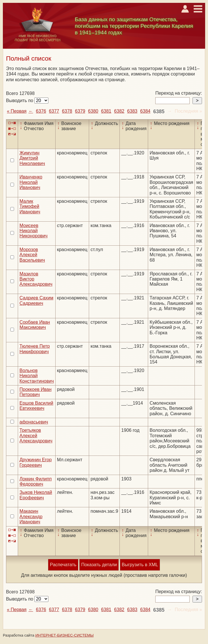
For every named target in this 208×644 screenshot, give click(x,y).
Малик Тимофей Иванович (30, 206)
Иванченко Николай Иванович (31, 182)
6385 (159, 112)
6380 (93, 111)
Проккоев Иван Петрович (36, 392)
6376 (41, 111)
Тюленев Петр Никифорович (35, 349)
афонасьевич (34, 422)
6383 (132, 111)
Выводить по (20, 101)
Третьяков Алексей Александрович (36, 436)
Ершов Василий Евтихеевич (36, 406)
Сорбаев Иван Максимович (35, 325)
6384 (145, 111)
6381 (106, 111)
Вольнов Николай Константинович (37, 376)
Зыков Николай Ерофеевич (36, 495)
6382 (119, 111)
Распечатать (63, 565)
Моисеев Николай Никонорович (34, 231)
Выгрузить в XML (140, 565)
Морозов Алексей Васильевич (32, 255)
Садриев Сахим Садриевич (36, 300)
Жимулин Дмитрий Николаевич (32, 158)
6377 (54, 111)
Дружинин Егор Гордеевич (36, 462)
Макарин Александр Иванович (31, 516)
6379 (80, 111)
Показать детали (99, 565)
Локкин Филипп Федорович (36, 481)
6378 (67, 111)
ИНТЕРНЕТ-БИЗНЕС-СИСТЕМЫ (64, 635)
